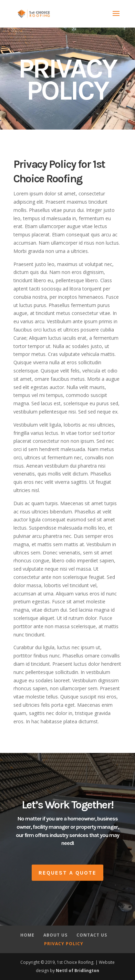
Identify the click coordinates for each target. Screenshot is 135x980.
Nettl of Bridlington (77, 971)
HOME (27, 935)
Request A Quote (67, 873)
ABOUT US (55, 935)
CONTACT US (92, 935)
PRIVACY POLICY (64, 944)
